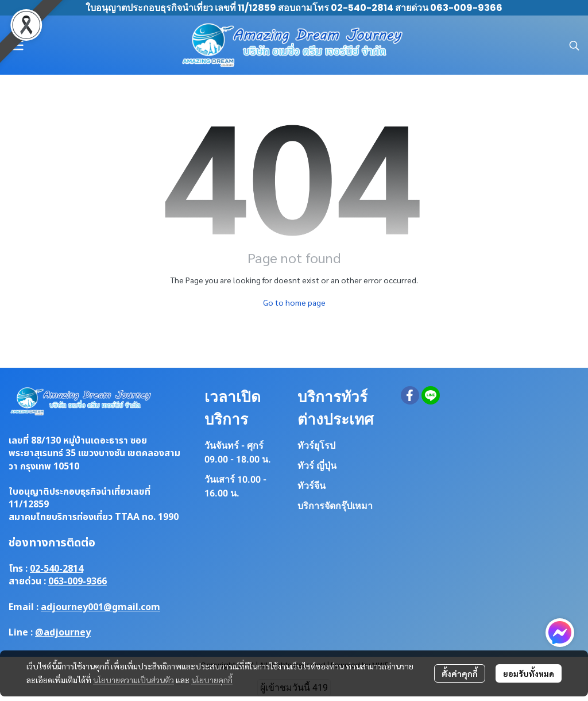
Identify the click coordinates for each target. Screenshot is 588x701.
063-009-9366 (78, 581)
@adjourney (63, 633)
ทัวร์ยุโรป (316, 446)
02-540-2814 (57, 569)
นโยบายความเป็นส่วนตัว (134, 680)
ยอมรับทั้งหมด (529, 673)
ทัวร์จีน (312, 486)
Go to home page (294, 302)
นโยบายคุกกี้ (212, 680)
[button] (574, 45)
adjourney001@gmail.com (100, 607)
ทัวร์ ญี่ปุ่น (317, 466)
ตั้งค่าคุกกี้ (460, 673)
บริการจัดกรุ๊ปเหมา (335, 506)
